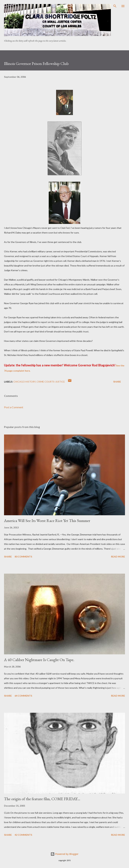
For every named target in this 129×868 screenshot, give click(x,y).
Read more (118, 557)
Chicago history (25, 382)
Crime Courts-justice (51, 382)
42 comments (23, 835)
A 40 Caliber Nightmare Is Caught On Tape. (39, 660)
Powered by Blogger (64, 854)
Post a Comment (14, 407)
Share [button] (117, 382)
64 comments (23, 696)
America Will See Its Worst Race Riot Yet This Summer (47, 521)
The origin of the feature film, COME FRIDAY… (42, 799)
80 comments (23, 557)
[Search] (115, 6)
